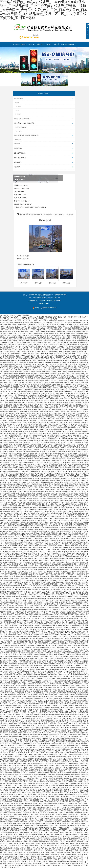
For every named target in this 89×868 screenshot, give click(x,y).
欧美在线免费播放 (36, 724)
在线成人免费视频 (9, 442)
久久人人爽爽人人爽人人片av (76, 620)
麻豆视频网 (22, 638)
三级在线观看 (14, 441)
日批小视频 (31, 593)
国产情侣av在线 (64, 526)
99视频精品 (70, 395)
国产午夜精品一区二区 (65, 448)
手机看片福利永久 (22, 809)
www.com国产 (8, 644)
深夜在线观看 (56, 549)
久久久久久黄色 (13, 531)
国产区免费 (52, 626)
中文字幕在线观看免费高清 (13, 377)
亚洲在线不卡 (83, 564)
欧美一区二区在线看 (20, 446)
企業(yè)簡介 (25, 44)
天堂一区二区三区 (66, 524)
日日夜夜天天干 (71, 417)
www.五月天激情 (76, 399)
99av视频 (30, 800)
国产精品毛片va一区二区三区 (24, 544)
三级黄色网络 (17, 582)
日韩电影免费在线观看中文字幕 (30, 473)
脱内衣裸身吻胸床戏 (13, 368)
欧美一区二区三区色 (57, 372)
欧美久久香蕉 (47, 350)
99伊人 (6, 853)
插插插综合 (80, 417)
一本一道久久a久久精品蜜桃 (26, 653)
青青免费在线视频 (16, 658)
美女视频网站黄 (26, 426)
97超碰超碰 (4, 342)
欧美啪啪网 (78, 584)
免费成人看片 (65, 733)
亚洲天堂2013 (41, 366)
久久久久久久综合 (21, 428)
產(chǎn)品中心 (33, 44)
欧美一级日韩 (59, 627)
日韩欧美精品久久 (11, 419)
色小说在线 (67, 426)
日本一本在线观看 (21, 362)
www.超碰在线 (37, 460)
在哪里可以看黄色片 (71, 353)
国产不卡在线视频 (43, 500)
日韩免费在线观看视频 (9, 468)
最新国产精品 (61, 633)
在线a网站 (51, 764)
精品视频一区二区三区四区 (54, 824)
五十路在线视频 (83, 424)
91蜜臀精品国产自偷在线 (79, 335)
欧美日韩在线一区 (20, 442)
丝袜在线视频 (57, 820)
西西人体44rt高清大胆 (25, 789)
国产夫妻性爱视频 (39, 638)
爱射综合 (41, 745)
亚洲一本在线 (14, 509)
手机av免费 (62, 341)
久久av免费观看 (55, 807)
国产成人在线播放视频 (7, 805)
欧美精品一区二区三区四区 (69, 381)
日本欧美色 (28, 408)
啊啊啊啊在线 (63, 355)
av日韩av (3, 667)
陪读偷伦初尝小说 (58, 335)
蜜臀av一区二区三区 (54, 726)
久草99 (40, 571)
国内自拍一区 (35, 744)
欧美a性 (46, 362)
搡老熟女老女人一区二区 (49, 600)
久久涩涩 (19, 435)
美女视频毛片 (56, 544)
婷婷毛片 (43, 542)
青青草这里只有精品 (36, 660)
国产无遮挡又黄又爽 (25, 384)
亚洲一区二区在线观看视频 (81, 324)
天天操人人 (84, 673)
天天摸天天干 (35, 326)
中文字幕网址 (48, 475)
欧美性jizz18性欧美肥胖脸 (12, 379)
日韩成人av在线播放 (56, 326)
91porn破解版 (52, 774)
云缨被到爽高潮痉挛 (21, 433)
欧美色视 (47, 424)
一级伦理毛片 (8, 709)
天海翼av (3, 838)
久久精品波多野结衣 (11, 560)
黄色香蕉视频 (82, 352)
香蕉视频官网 (58, 435)
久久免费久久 (72, 413)
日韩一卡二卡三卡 (31, 348)
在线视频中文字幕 (68, 805)
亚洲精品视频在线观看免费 (35, 362)
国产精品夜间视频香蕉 (53, 529)
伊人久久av (27, 695)
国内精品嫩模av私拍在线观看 (14, 597)
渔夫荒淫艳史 (68, 865)
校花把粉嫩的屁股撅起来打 (16, 408)
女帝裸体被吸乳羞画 (39, 637)
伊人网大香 (39, 526)
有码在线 (66, 375)
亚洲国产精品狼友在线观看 (78, 726)
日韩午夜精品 (83, 379)
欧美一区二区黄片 (49, 519)
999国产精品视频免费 (46, 391)
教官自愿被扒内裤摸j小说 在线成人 (41, 384)
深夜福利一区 (31, 686)
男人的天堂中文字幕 (27, 390)
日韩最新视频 (32, 422)
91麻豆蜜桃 (66, 738)
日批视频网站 (53, 580)
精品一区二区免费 (25, 513)
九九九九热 (35, 388)
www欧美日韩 (11, 637)
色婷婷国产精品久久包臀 (14, 341)
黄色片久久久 (72, 615)
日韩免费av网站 (61, 626)
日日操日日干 (37, 382)
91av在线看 (13, 702)
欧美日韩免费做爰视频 (46, 773)
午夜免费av (12, 410)
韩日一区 (25, 402)
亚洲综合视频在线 (20, 477)
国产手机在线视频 (18, 546)
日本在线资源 (17, 480)
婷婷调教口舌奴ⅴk (40, 375)
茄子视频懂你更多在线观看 (39, 486)
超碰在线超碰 (69, 324)
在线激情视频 (65, 404)
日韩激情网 (16, 588)
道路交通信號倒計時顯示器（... (44, 118)
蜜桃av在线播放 (53, 448)
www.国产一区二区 (19, 847)
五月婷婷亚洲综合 (74, 522)
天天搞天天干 (81, 647)
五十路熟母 (64, 807)
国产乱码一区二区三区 (69, 624)
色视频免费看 (71, 588)
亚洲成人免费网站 (74, 557)
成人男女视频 (64, 608)
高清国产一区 (72, 575)
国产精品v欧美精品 (75, 602)
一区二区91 (76, 651)
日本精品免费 (21, 617)
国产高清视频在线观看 (10, 622)
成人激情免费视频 (57, 651)
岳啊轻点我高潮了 (68, 435)
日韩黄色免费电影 (65, 399)
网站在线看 (22, 359)
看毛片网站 (14, 459)
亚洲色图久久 (16, 678)
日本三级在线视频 (80, 395)
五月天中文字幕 (65, 464)
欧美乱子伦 (84, 557)
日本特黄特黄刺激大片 (13, 333)
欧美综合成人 (34, 551)
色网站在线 (46, 696)
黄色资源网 (51, 379)
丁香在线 (66, 696)
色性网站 (65, 522)
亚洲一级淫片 (36, 656)
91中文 (61, 809)
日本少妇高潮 (81, 715)
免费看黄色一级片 (20, 488)
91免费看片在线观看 (6, 466)
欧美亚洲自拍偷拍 (11, 580)
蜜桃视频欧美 (73, 613)
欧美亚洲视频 (51, 586)
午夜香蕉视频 (83, 321)
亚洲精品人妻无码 (6, 326)
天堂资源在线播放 (54, 344)
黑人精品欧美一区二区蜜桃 (27, 738)
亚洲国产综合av (70, 333)
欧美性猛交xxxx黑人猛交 (79, 813)
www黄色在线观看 (72, 451)
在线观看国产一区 (51, 490)
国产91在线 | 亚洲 (80, 491)
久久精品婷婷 (70, 359)
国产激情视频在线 (78, 348)
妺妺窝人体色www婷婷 (80, 640)
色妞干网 (26, 551)
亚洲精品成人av (27, 480)
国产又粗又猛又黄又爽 (33, 361)
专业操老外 (57, 811)
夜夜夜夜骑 (75, 802)
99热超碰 (18, 473)
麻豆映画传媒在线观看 (39, 515)
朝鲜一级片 (38, 323)
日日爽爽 (72, 509)
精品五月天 (6, 428)
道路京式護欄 (44, 148)
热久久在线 (27, 424)
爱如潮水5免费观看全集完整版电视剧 (31, 455)
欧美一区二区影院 (80, 793)
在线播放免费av (31, 524)
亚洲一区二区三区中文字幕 (39, 462)
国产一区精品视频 (59, 346)
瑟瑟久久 (80, 446)
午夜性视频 (79, 526)
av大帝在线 (18, 816)
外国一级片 (76, 791)
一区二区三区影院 (5, 655)
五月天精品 (50, 435)
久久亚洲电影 (29, 328)
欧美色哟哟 (79, 509)
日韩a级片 (78, 508)
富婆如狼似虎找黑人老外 (65, 562)
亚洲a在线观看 (64, 344)
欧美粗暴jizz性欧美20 (52, 664)
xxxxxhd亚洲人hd (33, 816)
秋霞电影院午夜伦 (44, 370)
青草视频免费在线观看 (59, 415)
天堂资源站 (29, 638)
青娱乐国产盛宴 (84, 791)
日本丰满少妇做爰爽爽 (10, 517)
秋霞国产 (77, 660)
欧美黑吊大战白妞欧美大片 (49, 729)
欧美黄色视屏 (43, 540)
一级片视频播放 (28, 466)
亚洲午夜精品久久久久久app (39, 764)
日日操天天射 (11, 800)
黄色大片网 (64, 390)
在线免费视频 (36, 669)
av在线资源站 (4, 531)
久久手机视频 (35, 707)
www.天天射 (27, 464)
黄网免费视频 (52, 332)
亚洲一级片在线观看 (47, 511)
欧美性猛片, (78, 568)
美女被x (51, 346)
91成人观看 (81, 742)
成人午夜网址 (58, 834)
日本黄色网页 (84, 384)
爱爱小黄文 (62, 459)
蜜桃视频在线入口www (11, 384)
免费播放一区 (42, 678)
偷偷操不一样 (16, 660)
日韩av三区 (16, 548)
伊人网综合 (44, 332)
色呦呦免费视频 (36, 480)
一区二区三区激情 (51, 324)
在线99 (61, 671)
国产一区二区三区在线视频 (19, 655)
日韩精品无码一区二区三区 (57, 691)
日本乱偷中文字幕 (51, 569)
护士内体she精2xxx (44, 353)
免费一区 (72, 526)
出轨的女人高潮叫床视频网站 (70, 773)
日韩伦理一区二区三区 (65, 591)
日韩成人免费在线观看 (76, 600)
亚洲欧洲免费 (9, 691)
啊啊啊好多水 (9, 773)
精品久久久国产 (7, 713)
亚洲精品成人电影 (31, 765)
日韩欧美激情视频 (60, 548)
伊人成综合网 (21, 517)
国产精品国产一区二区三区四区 (78, 627)
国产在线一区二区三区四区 (61, 509)
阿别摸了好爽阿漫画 (78, 511)
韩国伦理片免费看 (40, 653)
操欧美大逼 (18, 774)
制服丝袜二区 (47, 433)
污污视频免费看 (81, 693)
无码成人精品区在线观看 (27, 375)
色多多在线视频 (28, 602)
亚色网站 (17, 342)
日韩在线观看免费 (61, 666)
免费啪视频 (50, 851)
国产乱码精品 (64, 468)
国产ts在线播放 (12, 829)
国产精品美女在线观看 (19, 344)
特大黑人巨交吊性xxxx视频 (35, 666)
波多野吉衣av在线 (54, 362)
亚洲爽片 (5, 851)
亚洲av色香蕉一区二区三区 (81, 420)
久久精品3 (44, 573)
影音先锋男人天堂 (54, 364)
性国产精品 (79, 853)
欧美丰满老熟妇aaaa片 (34, 675)
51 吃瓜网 (79, 553)
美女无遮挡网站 (23, 542)
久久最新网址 (13, 522)
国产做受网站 (21, 388)
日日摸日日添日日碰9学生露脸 (15, 753)
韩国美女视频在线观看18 (23, 568)
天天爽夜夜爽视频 (53, 655)
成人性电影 (67, 533)
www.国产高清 (66, 578)
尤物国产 (36, 509)
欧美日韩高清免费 (78, 595)
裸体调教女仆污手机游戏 (7, 477)
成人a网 (13, 399)
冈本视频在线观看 (23, 404)
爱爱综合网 (15, 836)
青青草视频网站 (80, 373)
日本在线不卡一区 (15, 578)
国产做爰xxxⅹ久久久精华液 (60, 350)
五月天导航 (62, 359)
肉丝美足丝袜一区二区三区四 (65, 431)
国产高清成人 (45, 778)
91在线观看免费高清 (19, 444)
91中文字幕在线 (41, 341)
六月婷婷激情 (23, 718)
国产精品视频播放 (81, 824)
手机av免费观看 (5, 675)
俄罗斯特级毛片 (54, 399)
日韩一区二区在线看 (54, 330)
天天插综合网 (46, 382)
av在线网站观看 (27, 589)
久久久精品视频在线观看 (71, 745)
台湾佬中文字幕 (58, 475)
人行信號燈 (18, 106)
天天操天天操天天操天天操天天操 (24, 479)
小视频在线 (60, 702)
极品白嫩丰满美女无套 (34, 795)
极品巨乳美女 (83, 698)
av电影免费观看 (77, 524)
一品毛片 (84, 355)
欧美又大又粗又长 (43, 798)
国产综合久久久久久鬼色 (13, 390)
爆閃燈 (17, 103)
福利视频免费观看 (21, 637)
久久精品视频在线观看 (62, 379)
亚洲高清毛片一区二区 (42, 608)
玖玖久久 (20, 729)
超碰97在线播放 (44, 441)
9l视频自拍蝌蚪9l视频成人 (16, 673)
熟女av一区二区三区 (42, 606)
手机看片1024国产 (71, 341)
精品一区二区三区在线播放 (8, 600)
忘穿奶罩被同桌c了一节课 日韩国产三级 (54, 767)
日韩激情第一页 (35, 740)
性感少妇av (69, 348)
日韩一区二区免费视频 (56, 738)
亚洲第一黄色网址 (59, 851)
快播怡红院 (27, 727)
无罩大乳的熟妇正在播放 (68, 323)
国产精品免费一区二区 (55, 624)
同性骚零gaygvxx (64, 453)
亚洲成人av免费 (52, 473)
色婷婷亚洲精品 (52, 497)
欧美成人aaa (65, 771)
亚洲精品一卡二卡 (8, 577)
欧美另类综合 (12, 555)
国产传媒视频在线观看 (55, 401)
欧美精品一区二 (13, 529)
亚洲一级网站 (36, 399)
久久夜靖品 (9, 453)
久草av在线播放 (83, 653)
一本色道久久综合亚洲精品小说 (47, 633)
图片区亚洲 (64, 362)
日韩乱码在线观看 (37, 647)
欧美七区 (64, 366)
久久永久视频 (24, 559)
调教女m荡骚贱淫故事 (57, 682)
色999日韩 (68, 642)
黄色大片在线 (31, 428)
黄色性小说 (41, 662)
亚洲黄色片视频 (9, 520)
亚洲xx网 (49, 718)
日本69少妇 (31, 758)
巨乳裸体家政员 (45, 326)
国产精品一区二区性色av (48, 582)
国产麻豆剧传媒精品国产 (38, 537)
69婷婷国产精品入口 (72, 854)
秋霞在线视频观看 (79, 431)
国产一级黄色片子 (17, 323)
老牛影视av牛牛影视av (13, 455)
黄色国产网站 (34, 453)
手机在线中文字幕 (74, 361)
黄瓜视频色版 (71, 680)
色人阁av (54, 433)
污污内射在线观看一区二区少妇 (62, 849)
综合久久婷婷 (73, 466)
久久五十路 (7, 393)
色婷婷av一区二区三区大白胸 (59, 439)
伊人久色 (25, 381)
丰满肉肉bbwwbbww (56, 361)
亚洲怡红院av (28, 785)
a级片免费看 (4, 726)
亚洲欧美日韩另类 (48, 840)
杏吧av (28, 372)
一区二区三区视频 (43, 735)
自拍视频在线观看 (53, 470)
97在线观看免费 (70, 633)
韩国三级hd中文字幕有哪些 (37, 508)
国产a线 (40, 348)
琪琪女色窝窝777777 (44, 471)
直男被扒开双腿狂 (56, 785)
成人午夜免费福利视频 (76, 404)
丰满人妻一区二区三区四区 (10, 638)
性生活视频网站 (69, 372)
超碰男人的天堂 (45, 397)
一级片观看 (11, 479)
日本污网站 (27, 640)
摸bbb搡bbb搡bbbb (78, 450)
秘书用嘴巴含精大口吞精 (46, 677)
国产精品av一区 (20, 684)
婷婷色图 (63, 364)
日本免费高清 (51, 402)
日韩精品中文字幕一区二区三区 (52, 484)
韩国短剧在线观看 (37, 493)
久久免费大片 (46, 560)
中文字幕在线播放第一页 (73, 364)
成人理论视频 (14, 575)
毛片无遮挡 (74, 442)
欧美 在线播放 (38, 350)
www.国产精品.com (52, 459)
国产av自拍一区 (12, 424)
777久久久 (68, 736)
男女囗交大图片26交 (21, 853)
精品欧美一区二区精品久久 (31, 597)
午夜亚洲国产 (62, 695)
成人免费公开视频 (30, 611)
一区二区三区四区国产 (79, 406)
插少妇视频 (46, 647)
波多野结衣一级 (79, 419)
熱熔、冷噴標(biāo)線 (44, 158)
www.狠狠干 (33, 735)
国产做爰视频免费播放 (63, 569)
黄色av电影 (65, 724)
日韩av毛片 (31, 555)
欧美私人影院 (15, 559)
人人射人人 (38, 600)
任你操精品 (16, 528)
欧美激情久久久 (8, 444)
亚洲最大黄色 (24, 368)
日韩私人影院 (16, 553)
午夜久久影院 (45, 439)
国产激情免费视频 (49, 333)
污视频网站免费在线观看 (56, 709)
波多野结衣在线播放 (24, 370)
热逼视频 (86, 509)
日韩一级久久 (67, 471)
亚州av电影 (62, 373)
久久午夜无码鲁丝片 (74, 382)
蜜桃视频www (65, 571)
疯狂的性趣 (68, 740)
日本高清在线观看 (41, 586)
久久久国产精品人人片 (33, 420)
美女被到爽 (83, 662)
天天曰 (86, 731)
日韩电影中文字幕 (60, 491)
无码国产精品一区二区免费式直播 (79, 368)
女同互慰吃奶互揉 (26, 669)
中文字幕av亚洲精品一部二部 (66, 649)
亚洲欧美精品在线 (29, 626)
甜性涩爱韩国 (13, 782)
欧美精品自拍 (11, 784)
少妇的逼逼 (82, 391)
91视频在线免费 (37, 615)
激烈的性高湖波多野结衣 (21, 490)
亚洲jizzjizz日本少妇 (63, 368)
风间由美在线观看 (22, 829)
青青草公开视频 (24, 406)
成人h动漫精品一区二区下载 (14, 549)
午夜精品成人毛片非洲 (37, 424)
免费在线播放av (11, 508)
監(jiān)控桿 (18, 139)
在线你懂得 (49, 760)
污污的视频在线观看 (75, 606)
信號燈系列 (18, 114)
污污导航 (6, 809)
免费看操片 (67, 535)
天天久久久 (75, 851)
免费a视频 (33, 366)
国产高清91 (17, 569)
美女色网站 (85, 464)
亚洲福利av (39, 333)
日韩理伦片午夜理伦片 (77, 462)
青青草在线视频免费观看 (62, 482)
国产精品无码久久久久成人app (44, 457)
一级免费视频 (26, 401)
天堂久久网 (55, 597)
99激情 (58, 571)
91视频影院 (23, 666)
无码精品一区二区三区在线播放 (61, 836)
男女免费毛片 (31, 526)
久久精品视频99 (42, 468)
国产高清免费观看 (40, 751)
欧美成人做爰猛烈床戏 (36, 339)
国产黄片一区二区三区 (28, 733)
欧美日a (69, 626)
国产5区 (43, 529)
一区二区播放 (5, 422)
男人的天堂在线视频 (24, 459)
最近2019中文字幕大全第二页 (69, 686)
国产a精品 (47, 588)
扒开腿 (50, 578)
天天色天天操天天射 (36, 696)
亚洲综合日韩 (37, 800)
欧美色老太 (71, 776)
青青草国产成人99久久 (24, 704)
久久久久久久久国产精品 (69, 401)
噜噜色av (70, 858)
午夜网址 (6, 646)
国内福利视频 (30, 517)
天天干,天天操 (61, 348)
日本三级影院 (13, 791)
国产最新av (15, 513)
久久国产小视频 (70, 373)
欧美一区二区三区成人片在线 (29, 849)
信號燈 (17, 110)
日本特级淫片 (33, 633)
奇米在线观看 (35, 459)
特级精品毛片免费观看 (37, 475)
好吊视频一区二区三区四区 (47, 393)
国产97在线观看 (8, 785)
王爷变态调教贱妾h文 (52, 517)
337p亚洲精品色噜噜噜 (22, 391)
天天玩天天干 (42, 562)
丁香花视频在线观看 (37, 588)
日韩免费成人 (71, 473)
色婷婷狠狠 (11, 451)
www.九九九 (82, 388)
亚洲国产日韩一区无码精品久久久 (42, 410)
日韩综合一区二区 (31, 847)
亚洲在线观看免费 (36, 372)
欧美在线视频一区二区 (44, 631)
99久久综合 (76, 562)
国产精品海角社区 (31, 500)
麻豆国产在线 (70, 491)
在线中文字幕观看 (50, 538)
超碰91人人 (22, 500)
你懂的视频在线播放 (83, 341)
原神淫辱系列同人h (22, 417)
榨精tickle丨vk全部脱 (61, 635)
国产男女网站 (5, 401)
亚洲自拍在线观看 (22, 555)
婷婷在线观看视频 (21, 800)
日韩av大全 (64, 816)
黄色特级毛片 (59, 506)
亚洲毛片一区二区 (34, 520)
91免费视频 (13, 417)
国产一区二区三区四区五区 (28, 333)
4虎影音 (31, 402)
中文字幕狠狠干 (53, 540)
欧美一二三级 (5, 522)
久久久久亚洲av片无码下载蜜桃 (79, 529)
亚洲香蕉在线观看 (34, 451)
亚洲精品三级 (70, 622)
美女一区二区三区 (38, 804)
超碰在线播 (48, 595)
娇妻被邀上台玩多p (10, 716)
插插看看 (71, 706)
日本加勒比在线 (70, 415)
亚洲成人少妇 (69, 411)
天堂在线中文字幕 (16, 462)
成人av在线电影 (65, 531)
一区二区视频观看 (65, 462)
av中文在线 (34, 562)
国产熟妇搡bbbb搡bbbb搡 (43, 646)
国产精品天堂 (60, 424)
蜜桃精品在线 (12, 511)
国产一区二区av (5, 635)
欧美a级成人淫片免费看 (46, 509)
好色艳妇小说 (4, 733)
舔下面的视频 (60, 450)
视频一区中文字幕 (45, 707)
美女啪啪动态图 (58, 791)
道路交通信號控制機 (44, 153)
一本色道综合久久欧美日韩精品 (52, 493)
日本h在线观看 (23, 836)
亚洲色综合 (6, 575)
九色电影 (20, 439)
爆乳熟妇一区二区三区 (54, 486)
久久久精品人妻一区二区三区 (47, 706)
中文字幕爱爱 (35, 814)
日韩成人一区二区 (18, 466)
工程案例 (49, 44)
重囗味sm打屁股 (67, 731)
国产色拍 (7, 677)
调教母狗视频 (15, 375)
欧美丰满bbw (4, 566)
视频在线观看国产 (14, 411)
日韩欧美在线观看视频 (79, 537)
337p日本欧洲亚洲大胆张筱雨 (48, 477)
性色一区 (25, 564)
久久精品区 (50, 751)
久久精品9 (28, 856)
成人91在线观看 (55, 370)
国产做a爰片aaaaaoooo (37, 805)
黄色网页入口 (76, 727)
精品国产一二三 (53, 573)
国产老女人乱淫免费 (52, 341)
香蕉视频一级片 (73, 774)
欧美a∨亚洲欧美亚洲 (39, 713)
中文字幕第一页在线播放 (21, 520)
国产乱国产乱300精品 (40, 390)
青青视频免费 (42, 811)
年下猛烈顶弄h (6, 335)
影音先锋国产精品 (28, 355)
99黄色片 (37, 479)
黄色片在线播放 (74, 379)
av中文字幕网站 (49, 602)
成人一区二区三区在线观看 (72, 506)
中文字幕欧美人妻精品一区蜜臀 (51, 727)
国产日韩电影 (72, 807)
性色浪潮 (52, 491)
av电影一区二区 (34, 430)
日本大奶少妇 (50, 698)
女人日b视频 (24, 593)
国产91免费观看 (52, 451)
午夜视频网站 (51, 450)
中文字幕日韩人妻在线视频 (16, 321)
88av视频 (53, 707)
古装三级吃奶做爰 (37, 749)
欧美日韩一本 (20, 598)
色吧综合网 (46, 446)
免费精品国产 (14, 437)
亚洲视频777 (13, 524)
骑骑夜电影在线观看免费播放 (59, 382)
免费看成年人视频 (62, 490)
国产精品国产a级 (71, 515)
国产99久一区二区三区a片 (30, 571)
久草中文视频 (15, 822)
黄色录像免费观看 (29, 323)
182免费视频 (7, 707)
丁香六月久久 (79, 860)
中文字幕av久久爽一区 (47, 553)
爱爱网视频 (15, 713)
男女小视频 (14, 653)
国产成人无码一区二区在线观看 (66, 422)
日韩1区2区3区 (75, 569)
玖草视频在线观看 (16, 798)
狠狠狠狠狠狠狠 (74, 669)
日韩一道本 (43, 442)
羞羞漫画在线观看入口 (44, 642)
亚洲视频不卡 (58, 553)
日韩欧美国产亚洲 (83, 729)
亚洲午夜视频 (18, 355)
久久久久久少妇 (12, 457)
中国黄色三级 (30, 386)
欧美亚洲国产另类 (24, 484)
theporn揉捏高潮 (11, 807)
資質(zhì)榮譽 (41, 44)
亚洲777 (10, 618)
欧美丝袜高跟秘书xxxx (41, 470)
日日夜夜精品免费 (49, 769)
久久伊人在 (16, 867)
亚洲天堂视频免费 (59, 391)
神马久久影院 (78, 622)
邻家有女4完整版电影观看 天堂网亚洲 (27, 373)
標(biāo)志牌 (18, 131)
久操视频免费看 (77, 704)
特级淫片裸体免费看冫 (39, 575)
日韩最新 (33, 439)
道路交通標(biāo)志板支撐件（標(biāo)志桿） (44, 135)
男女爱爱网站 (72, 428)
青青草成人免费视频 (21, 422)
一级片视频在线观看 (56, 559)
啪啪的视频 (59, 499)
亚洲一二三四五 (70, 346)
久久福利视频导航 (25, 609)
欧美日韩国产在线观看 (61, 466)
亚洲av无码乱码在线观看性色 (38, 825)
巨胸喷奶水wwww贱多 (38, 704)
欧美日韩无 (3, 355)
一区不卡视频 (22, 504)
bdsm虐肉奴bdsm (5, 361)
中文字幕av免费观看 (31, 468)
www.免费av (50, 375)
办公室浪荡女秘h (10, 413)
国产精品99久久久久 (32, 702)
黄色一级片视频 (40, 428)
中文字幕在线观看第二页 (11, 542)
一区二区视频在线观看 (56, 446)
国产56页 (43, 535)
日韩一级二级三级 (14, 767)
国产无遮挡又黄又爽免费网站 (55, 678)
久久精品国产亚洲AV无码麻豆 (21, 740)
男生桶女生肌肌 (74, 546)
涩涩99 (4, 368)
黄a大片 (5, 684)
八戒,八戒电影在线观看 (76, 629)
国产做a (18, 863)
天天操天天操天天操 (67, 397)
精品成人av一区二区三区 (40, 437)
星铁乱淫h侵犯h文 (83, 353)
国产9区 (63, 442)
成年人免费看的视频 (40, 337)
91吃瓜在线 (31, 337)
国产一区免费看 (26, 377)
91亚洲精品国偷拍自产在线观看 (80, 328)
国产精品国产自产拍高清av (68, 330)
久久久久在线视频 (26, 493)
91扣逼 (85, 853)
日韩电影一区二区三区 (50, 342)
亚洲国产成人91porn (63, 477)
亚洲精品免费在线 (29, 818)
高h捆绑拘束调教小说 (16, 357)
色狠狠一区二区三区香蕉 (28, 586)
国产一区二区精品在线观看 (48, 845)
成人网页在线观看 (50, 756)
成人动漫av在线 (11, 724)
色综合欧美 (23, 682)
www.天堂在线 (24, 397)
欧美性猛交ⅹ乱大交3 (63, 386)
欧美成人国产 (30, 350)
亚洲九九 (78, 820)
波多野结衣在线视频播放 (40, 709)
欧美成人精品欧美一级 (75, 787)
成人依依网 (24, 776)
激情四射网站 (74, 388)
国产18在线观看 (12, 388)
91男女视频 (59, 577)
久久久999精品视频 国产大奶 (39, 401)
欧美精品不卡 (26, 330)
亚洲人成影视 (60, 740)
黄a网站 (41, 551)
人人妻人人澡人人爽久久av (77, 408)
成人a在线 (56, 455)
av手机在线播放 (8, 515)
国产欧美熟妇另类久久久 (26, 450)
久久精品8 (66, 778)
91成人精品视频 (57, 410)
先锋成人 (60, 497)
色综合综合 (38, 504)
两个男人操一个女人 (22, 784)
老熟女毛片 (67, 678)
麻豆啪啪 (78, 346)
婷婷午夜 (56, 453)
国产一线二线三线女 (40, 328)
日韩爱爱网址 (56, 613)
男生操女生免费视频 (37, 640)
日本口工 (70, 635)
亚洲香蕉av (34, 834)
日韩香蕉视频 (35, 736)
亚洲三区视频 (80, 326)
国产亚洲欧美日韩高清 (69, 553)
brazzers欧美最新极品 (75, 829)
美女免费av (32, 417)
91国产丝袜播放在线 (68, 493)
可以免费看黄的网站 (80, 332)
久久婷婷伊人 (16, 669)
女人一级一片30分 (15, 426)
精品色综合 (73, 658)
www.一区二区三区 (56, 471)
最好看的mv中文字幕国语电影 (59, 829)
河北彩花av (5, 718)
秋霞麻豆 (26, 339)
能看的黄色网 (81, 615)
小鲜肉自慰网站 (82, 381)
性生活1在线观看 (44, 816)
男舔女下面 (77, 818)
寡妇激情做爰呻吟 (66, 727)
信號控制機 (44, 144)
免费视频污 (81, 444)
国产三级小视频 (66, 393)
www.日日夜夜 (4, 595)
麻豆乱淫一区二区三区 (32, 722)
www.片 (32, 506)
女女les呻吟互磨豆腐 (34, 368)
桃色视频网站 (13, 729)
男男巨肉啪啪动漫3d (57, 533)
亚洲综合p (66, 600)
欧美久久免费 (46, 755)
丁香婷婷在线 (79, 677)
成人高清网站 (64, 479)
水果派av (36, 335)
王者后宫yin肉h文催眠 (11, 540)
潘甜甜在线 (49, 537)
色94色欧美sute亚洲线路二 (70, 711)
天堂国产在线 (6, 373)
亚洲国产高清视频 (40, 517)
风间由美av (8, 669)
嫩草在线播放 (60, 833)
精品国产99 (38, 860)
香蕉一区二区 (80, 560)
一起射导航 (85, 520)
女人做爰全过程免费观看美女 (13, 402)
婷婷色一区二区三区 (46, 359)
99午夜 (13, 373)
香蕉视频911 (31, 482)
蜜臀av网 (13, 675)
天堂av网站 (61, 827)
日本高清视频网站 (21, 499)
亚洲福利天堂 (80, 333)
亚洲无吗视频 (85, 399)
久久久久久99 (53, 520)
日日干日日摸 (65, 408)
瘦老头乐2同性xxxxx (49, 666)
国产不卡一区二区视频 (81, 804)
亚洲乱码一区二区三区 (71, 391)
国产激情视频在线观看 (42, 524)
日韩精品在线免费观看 (19, 824)
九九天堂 (22, 346)
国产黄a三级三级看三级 (49, 431)
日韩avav (56, 359)
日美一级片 (43, 473)
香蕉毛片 (65, 326)
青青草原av (23, 858)
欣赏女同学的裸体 (15, 395)
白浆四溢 (77, 435)
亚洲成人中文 (71, 666)
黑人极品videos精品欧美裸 (48, 740)
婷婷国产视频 (36, 413)
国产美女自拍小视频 (21, 604)
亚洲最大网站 (25, 660)
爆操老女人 (44, 451)
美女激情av (56, 411)
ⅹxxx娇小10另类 (55, 488)
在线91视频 (35, 426)
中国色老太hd (22, 470)
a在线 (55, 745)
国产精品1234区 (64, 437)
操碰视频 (13, 502)
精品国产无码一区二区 (10, 704)
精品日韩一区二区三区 (44, 716)
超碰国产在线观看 (74, 816)
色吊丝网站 (29, 437)
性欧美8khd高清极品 (69, 824)
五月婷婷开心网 (5, 426)
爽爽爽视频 (3, 535)
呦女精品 (57, 468)
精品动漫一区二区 (43, 344)
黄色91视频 (65, 519)
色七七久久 (75, 814)
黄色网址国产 (81, 515)
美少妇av (57, 602)
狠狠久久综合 (33, 662)
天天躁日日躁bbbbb (33, 441)
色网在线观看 (74, 729)
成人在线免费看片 (51, 417)
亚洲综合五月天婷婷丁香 (21, 651)
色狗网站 (30, 711)
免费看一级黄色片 (14, 609)
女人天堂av (9, 480)
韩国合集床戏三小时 (31, 346)
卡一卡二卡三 (23, 509)
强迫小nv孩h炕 (57, 578)
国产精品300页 (38, 499)
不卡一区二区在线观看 (82, 593)
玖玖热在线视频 (5, 509)
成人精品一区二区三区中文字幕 (43, 787)
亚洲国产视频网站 (34, 391)
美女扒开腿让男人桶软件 (37, 406)
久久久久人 (32, 448)
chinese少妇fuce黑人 (15, 401)
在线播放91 (58, 731)
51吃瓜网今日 (70, 548)
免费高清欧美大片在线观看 (51, 339)
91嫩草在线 (67, 480)
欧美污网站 (30, 335)
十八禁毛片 (47, 549)
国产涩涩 (71, 660)
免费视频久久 (81, 457)
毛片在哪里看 (10, 557)
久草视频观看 (56, 479)
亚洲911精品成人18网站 (41, 502)
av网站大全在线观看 (34, 542)
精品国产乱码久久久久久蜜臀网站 (73, 684)
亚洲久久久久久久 (43, 346)
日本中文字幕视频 (50, 833)
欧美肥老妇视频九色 (71, 631)
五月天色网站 (33, 471)
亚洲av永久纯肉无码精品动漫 (40, 568)
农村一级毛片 (65, 484)
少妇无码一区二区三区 (72, 424)
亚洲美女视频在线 (70, 580)
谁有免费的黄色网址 (72, 691)
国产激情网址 (23, 441)
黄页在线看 (84, 569)
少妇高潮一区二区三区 (21, 667)
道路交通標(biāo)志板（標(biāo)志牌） (44, 123)
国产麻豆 (69, 537)
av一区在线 (8, 606)
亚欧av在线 (22, 531)
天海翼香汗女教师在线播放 (41, 691)
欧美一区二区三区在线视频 (18, 393)
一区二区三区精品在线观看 (63, 352)
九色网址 (37, 332)
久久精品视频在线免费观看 (69, 653)
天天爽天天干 (14, 350)
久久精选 (20, 424)
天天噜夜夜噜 (64, 455)
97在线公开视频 (52, 702)
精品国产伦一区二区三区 (72, 789)
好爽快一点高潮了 (11, 624)
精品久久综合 (33, 742)
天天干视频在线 (16, 330)
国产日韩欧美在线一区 (53, 844)
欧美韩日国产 (34, 370)
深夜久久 (26, 756)
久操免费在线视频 (66, 662)
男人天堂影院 (32, 667)
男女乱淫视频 (30, 359)
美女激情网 (7, 749)
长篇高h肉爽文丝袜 (75, 784)
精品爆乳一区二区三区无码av (76, 488)
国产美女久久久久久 (12, 348)
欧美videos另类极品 (19, 814)
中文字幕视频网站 (11, 760)
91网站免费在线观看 (43, 488)
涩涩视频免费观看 (44, 426)
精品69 (36, 774)
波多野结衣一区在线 (37, 342)
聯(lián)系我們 (72, 44)
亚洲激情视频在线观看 (15, 506)
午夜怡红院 (72, 326)
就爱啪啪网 (11, 355)
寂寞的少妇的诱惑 (78, 740)
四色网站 (66, 627)
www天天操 (75, 352)
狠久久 (39, 439)
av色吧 (67, 557)
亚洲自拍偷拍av (54, 617)
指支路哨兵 (44, 167)
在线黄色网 (3, 341)
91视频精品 (57, 323)
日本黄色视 (67, 637)
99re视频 (15, 526)
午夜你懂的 (29, 511)
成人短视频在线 (25, 453)
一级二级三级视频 (19, 691)
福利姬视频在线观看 (82, 598)
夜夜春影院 (67, 335)
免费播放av (5, 831)
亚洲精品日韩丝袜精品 (70, 499)
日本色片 (26, 584)
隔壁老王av (14, 856)
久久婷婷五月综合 (11, 339)
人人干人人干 (82, 613)
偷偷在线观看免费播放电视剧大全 (17, 337)
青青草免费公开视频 (41, 497)
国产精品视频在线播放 (17, 640)
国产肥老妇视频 (27, 615)
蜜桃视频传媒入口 (46, 564)
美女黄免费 (70, 332)
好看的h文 (39, 838)
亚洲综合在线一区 (61, 395)
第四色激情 (5, 346)
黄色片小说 (22, 350)
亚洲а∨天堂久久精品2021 (53, 575)
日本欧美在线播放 (10, 735)
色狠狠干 (74, 444)
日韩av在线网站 (8, 588)
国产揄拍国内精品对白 (82, 415)
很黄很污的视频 (40, 395)
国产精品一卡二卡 (20, 372)
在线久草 (13, 362)
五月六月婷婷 (78, 538)
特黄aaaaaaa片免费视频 (81, 760)
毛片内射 (20, 339)
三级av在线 (56, 718)
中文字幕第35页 (5, 620)
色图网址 (54, 430)
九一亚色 (8, 751)
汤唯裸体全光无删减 (36, 357)
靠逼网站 (58, 804)
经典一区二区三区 (76, 520)
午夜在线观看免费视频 (16, 649)
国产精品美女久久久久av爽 (57, 441)
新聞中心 (56, 44)
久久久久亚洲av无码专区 (23, 724)
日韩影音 (47, 785)
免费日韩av (64, 774)
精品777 (71, 375)
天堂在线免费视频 (46, 479)
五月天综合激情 (21, 613)
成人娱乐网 (30, 470)
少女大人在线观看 (50, 395)
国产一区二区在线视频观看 (40, 624)
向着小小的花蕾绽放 (65, 517)
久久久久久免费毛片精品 (18, 335)
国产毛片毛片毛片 (6, 330)
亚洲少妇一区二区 (31, 488)
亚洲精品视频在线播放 (71, 321)
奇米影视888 (6, 653)
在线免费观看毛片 (34, 535)
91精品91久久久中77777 (44, 847)
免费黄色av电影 (45, 361)
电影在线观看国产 (53, 528)
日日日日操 (32, 762)
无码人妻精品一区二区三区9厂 (78, 778)
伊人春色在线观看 (30, 608)
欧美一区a (30, 627)
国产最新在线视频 (5, 431)
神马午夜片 (28, 673)
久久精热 (48, 408)
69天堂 (17, 324)
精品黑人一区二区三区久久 (34, 364)
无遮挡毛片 (21, 328)
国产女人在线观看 (60, 333)
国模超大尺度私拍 (75, 370)
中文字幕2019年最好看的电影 (62, 337)
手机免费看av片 (43, 644)
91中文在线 (63, 720)
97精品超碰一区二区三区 (11, 359)
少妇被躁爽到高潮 (33, 433)
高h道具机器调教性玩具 (41, 626)
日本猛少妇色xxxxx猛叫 (22, 451)
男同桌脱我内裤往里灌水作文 (56, 321)
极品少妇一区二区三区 (32, 442)
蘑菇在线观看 (56, 564)
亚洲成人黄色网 (22, 622)
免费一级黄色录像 (25, 588)
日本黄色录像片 (33, 415)
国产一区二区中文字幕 (48, 548)
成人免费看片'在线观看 (33, 613)
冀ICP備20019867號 (60, 295)
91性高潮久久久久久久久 (51, 555)
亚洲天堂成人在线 (82, 330)
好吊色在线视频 (62, 473)
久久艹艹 (6, 845)
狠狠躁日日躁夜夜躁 (6, 548)
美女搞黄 (52, 466)
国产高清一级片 (68, 646)
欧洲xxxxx (64, 575)
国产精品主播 (21, 386)
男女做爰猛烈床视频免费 (22, 557)
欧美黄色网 (19, 736)
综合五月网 (75, 448)
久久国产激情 (19, 756)
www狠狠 (70, 439)
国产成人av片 (78, 439)
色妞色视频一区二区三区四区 (37, 324)
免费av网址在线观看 (46, 411)
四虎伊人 (15, 500)
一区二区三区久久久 (36, 484)
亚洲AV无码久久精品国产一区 (68, 604)
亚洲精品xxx (4, 511)
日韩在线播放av (75, 582)
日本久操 (66, 546)
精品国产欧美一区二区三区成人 (23, 515)
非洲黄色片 (58, 653)
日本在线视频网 (67, 357)
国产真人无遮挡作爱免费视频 (68, 528)
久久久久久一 (73, 751)
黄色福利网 (38, 431)
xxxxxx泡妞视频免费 (6, 740)
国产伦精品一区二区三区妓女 (78, 479)
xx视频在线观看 (5, 386)
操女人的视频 (50, 622)
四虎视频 (60, 600)
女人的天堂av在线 (42, 671)
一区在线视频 (84, 660)
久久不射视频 (65, 544)
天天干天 (6, 437)
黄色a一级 (79, 473)
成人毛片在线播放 (9, 473)
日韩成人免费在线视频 (39, 664)
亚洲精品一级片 (76, 471)
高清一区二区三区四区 (63, 502)
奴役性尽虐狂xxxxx (47, 323)
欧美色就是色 (64, 613)
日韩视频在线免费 (78, 731)
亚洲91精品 (58, 640)
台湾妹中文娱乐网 (50, 406)
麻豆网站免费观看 (16, 677)
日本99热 (58, 393)
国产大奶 (60, 342)
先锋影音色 (18, 615)
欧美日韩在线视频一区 (32, 495)
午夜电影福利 (15, 858)
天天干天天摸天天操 (23, 491)
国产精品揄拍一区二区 (54, 442)
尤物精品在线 (4, 729)
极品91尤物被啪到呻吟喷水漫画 (45, 482)
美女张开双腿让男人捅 (56, 860)
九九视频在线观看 (73, 362)
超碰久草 (56, 629)
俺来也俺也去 (56, 838)
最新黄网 (59, 749)
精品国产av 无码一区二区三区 (15, 642)
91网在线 (16, 420)
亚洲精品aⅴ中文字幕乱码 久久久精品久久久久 (16, 533)
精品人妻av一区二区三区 (57, 353)
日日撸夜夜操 (15, 406)
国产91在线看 (6, 470)
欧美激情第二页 (77, 642)
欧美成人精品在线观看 (56, 696)
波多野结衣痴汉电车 (42, 448)
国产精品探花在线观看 (74, 355)
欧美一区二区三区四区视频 (77, 437)
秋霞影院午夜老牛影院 (28, 860)
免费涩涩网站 (39, 687)
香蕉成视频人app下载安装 (30, 631)
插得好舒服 (77, 646)
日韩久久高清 (10, 464)
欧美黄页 (45, 531)
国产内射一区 (15, 538)
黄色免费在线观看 (22, 566)
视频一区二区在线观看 (45, 415)
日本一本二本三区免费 (23, 430)
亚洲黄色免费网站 (9, 627)
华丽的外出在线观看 (13, 486)
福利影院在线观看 (47, 480)
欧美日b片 (16, 453)
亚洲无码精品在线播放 (27, 332)
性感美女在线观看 (76, 589)
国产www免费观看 (73, 762)
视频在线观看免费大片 (36, 840)
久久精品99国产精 (41, 321)
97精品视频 (51, 627)
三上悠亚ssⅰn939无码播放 (46, 753)
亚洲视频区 (19, 818)
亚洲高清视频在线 (52, 373)
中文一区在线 (45, 399)
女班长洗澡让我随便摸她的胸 (51, 660)
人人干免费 (19, 742)
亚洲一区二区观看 (45, 430)
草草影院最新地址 (58, 480)
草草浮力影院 (13, 595)
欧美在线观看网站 (44, 682)
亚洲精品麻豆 (4, 767)
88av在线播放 (74, 342)
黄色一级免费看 (36, 529)
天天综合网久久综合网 (53, 390)
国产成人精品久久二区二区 (53, 366)
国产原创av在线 (62, 433)
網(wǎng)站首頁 (17, 44)
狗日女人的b (78, 497)
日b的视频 (48, 620)
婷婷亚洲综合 (55, 744)
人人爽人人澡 (63, 504)
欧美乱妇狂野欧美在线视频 (36, 381)
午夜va (65, 840)
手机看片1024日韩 (79, 769)
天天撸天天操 (56, 733)
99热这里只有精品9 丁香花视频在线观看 (22, 787)
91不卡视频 (64, 488)
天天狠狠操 (10, 490)
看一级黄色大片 (49, 662)
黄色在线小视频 (61, 332)
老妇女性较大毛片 (56, 711)
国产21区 (45, 364)
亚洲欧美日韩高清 (59, 557)
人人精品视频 (8, 513)
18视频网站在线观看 (54, 404)
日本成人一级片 (72, 366)
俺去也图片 (43, 335)
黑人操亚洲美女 (56, 620)
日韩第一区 (6, 578)
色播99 (49, 328)
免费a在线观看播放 (14, 633)
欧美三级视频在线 (34, 411)
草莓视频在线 (42, 373)
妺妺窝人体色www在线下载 (49, 827)
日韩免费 (38, 758)
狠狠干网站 (68, 450)
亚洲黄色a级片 (15, 493)
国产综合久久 (24, 324)
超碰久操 (26, 535)
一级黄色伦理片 (61, 417)
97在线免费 (9, 764)
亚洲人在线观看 (40, 490)
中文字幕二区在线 (54, 798)
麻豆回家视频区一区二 (66, 644)
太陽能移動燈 (44, 162)
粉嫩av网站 (62, 698)
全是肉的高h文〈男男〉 (78, 578)
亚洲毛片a (50, 337)
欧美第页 (80, 604)
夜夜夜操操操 (68, 682)
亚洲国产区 (37, 528)
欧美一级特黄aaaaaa (49, 571)
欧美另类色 (38, 506)
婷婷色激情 (32, 490)
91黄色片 (56, 584)
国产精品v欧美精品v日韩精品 (74, 753)
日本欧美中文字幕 (79, 490)
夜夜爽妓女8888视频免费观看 (26, 457)
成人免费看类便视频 (11, 328)
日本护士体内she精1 (15, 366)
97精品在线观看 (61, 551)
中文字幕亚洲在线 (19, 608)
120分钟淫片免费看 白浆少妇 (61, 388)
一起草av (63, 549)
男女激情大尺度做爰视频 (25, 522)
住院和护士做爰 (9, 774)
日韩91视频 (19, 413)
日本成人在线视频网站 (53, 419)
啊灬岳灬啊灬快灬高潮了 (40, 726)
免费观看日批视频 (6, 793)
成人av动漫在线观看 (25, 749)
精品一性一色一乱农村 (81, 649)
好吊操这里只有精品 (80, 566)
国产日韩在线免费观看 (41, 386)
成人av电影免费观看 (80, 493)
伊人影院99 (28, 460)
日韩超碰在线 (70, 793)
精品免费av (74, 426)
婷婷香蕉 (24, 677)
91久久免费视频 (78, 542)
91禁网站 (62, 411)
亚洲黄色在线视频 (45, 589)
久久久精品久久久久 (6, 776)
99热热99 (82, 669)
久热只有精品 (81, 499)
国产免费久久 (15, 749)
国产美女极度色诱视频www (69, 822)
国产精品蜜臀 (63, 693)
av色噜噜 (12, 428)
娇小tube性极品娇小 (69, 860)
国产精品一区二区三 (40, 355)
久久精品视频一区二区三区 (34, 446)
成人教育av (61, 324)
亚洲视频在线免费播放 (51, 695)
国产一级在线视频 (66, 500)
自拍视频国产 (41, 629)
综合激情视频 (76, 337)
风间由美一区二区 (7, 722)
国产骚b (17, 747)
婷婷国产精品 (47, 651)
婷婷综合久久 (43, 330)
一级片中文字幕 (22, 595)
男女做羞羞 (85, 847)
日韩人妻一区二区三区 (15, 382)
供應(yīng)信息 (64, 44)
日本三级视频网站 (83, 774)
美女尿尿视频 (8, 678)
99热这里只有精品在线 (49, 348)
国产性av (11, 342)
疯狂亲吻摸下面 (17, 381)
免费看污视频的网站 (33, 393)
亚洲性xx (12, 422)
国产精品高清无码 (16, 352)
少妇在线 (12, 845)
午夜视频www (75, 564)
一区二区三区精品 (71, 647)
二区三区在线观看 (51, 422)
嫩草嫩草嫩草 (24, 411)
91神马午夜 (13, 386)
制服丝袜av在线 (76, 459)
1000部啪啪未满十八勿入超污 (16, 862)
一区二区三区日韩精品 (35, 829)
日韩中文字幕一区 (55, 524)
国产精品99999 (76, 393)
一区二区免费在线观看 (76, 430)
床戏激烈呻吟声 (35, 720)
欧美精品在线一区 (25, 519)
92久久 (40, 433)
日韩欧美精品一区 (32, 353)
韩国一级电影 (21, 765)
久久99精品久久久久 (56, 782)
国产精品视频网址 (34, 553)
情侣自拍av (39, 784)
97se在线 (29, 617)
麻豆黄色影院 (64, 606)
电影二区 (37, 359)
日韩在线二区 (75, 535)
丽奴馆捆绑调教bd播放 (75, 455)
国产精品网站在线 (34, 397)
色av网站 (41, 453)
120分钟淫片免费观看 (40, 402)
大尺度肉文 (41, 673)
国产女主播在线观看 (14, 733)
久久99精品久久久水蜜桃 (72, 384)
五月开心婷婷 (79, 548)
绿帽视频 (26, 549)
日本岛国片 (51, 468)
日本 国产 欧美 (78, 644)
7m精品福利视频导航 (56, 522)
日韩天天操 (58, 519)
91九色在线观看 (66, 564)
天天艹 (68, 442)
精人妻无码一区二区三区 (54, 542)
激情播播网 (43, 459)
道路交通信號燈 (44, 99)
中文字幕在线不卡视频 (10, 439)
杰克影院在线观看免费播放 (30, 706)
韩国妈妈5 (79, 680)
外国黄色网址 (26, 462)
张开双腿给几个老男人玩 (63, 582)
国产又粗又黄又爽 (40, 352)
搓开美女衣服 (9, 631)
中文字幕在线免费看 (9, 544)
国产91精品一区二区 (9, 834)
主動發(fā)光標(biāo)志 (21, 127)
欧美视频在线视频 (72, 551)
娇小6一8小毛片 (30, 431)
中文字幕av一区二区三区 (58, 854)
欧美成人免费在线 (29, 546)
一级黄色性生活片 (38, 617)
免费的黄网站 (27, 413)
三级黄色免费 (34, 330)
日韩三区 (71, 490)
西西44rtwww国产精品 (29, 341)
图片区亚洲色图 (52, 818)
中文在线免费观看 (55, 397)
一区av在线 (37, 511)
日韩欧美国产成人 (51, 428)
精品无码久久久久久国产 (56, 735)
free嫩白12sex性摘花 (58, 384)
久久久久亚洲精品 (80, 486)
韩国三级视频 (49, 453)
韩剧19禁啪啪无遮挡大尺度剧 (71, 475)
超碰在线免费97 (76, 637)
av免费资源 (12, 671)
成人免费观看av (25, 811)
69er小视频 (17, 332)
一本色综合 (67, 328)
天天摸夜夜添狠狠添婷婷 (69, 457)
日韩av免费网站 (73, 390)
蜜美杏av (77, 372)
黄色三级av (13, 809)
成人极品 (34, 635)
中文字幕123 (82, 519)
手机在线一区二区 (79, 411)
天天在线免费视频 (79, 495)
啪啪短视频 (81, 675)
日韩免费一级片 (14, 346)
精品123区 (50, 462)
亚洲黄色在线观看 (35, 827)
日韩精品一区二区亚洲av (24, 326)
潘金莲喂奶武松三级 (31, 684)
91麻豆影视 (11, 684)
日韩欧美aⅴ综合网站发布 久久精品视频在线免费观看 (40, 802)
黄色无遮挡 (20, 647)
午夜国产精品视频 (36, 727)
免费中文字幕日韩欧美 (48, 506)
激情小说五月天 (64, 617)
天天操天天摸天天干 (21, 627)
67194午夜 (44, 675)
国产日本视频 (50, 667)
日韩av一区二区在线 (58, 595)
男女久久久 (46, 724)
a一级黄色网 (26, 357)
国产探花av (55, 504)
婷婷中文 (56, 462)
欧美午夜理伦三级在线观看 (29, 629)
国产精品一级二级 (77, 500)
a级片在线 (7, 640)
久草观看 (41, 695)
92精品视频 (11, 433)
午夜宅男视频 (70, 441)
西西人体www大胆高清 (70, 735)
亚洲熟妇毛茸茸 (19, 577)
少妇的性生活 (57, 457)
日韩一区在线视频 (83, 691)
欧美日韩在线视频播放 (51, 377)
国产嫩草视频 (20, 399)
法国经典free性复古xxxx (53, 776)
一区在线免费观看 (42, 404)
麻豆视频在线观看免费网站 (43, 593)
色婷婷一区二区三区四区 (79, 480)
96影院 (29, 656)
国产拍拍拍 (19, 535)
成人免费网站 (50, 352)
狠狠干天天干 (74, 656)
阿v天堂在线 (80, 624)
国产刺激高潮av (64, 529)
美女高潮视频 (15, 682)
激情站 (9, 589)
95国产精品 (7, 666)
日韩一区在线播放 (47, 455)
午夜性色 (50, 335)
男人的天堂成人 (14, 738)
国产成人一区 (9, 415)
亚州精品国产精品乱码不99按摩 (54, 856)
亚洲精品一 (14, 361)
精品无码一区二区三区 (58, 642)
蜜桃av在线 (65, 402)
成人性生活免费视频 (57, 716)
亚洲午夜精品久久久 (50, 551)
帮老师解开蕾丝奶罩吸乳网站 (51, 464)
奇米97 (47, 559)
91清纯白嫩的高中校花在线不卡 (70, 780)
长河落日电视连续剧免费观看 (22, 475)
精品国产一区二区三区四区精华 (9, 450)
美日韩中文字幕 (51, 722)
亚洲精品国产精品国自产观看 (33, 577)
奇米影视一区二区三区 (28, 497)
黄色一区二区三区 (81, 323)
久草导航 (58, 402)
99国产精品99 (46, 793)
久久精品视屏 (62, 377)
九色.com (26, 825)
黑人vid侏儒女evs (74, 771)
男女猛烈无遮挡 (9, 720)
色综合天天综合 (46, 598)
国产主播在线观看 (25, 342)
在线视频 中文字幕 (45, 744)
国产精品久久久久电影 (28, 352)
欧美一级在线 (32, 404)
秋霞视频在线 (83, 448)
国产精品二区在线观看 (75, 402)
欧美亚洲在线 (71, 695)
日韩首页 (28, 388)
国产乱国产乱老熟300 (49, 499)
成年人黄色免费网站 (21, 482)
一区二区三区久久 (30, 321)
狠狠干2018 (85, 459)
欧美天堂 (53, 424)
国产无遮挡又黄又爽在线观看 (26, 687)
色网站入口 (24, 751)
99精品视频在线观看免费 (18, 364)
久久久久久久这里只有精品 (49, 368)
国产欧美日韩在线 (17, 709)
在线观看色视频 (62, 858)
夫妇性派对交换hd (54, 437)
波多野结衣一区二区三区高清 (33, 591)
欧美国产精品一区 (52, 562)
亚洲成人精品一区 (75, 482)
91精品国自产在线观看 (28, 395)
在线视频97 (9, 448)
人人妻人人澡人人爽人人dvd (9, 370)
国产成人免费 (80, 433)
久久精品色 (40, 377)
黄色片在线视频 (45, 854)
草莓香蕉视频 (83, 362)
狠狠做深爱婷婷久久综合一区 (67, 593)
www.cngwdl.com (27, 204)
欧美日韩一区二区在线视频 (50, 591)
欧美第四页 (12, 818)
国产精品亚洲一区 (64, 597)
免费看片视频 (5, 417)
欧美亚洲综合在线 (10, 499)
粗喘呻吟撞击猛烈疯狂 (32, 540)
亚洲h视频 (80, 466)
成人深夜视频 (12, 566)
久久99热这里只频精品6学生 (79, 533)
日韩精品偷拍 (10, 488)
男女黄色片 (22, 540)
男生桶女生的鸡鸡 (80, 608)
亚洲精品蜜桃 (4, 321)
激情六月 (7, 682)
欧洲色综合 (6, 738)
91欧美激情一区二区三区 (21, 773)
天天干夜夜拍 (41, 667)
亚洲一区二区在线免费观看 (79, 339)
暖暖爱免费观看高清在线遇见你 (75, 549)
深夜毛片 (34, 377)
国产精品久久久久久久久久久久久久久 (56, 689)
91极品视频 (45, 460)
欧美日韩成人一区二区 (26, 713)
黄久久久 (66, 342)
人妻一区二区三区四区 (58, 847)
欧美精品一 (40, 595)
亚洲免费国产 (41, 809)
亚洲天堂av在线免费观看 (17, 495)
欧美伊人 (30, 499)
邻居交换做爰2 (40, 417)
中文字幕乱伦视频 (31, 344)
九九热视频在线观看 (38, 538)
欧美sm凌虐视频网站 (75, 350)
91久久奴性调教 (21, 502)
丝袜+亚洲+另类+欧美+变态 (72, 856)
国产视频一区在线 (75, 687)
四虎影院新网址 (9, 471)
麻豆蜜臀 (72, 733)
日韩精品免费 (74, 738)
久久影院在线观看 (67, 542)
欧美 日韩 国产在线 (22, 419)
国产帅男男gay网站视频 (70, 834)
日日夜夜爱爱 (67, 813)
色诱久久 (42, 862)
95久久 (2, 762)
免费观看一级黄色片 (76, 696)
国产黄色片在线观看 (57, 328)
